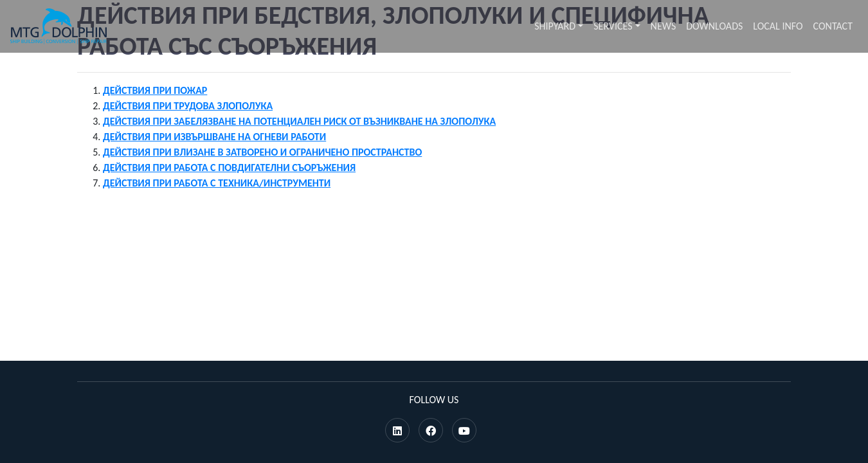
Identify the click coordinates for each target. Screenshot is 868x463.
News (664, 26)
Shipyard (555, 26)
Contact (833, 26)
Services (613, 26)
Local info (778, 26)
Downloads (714, 26)
